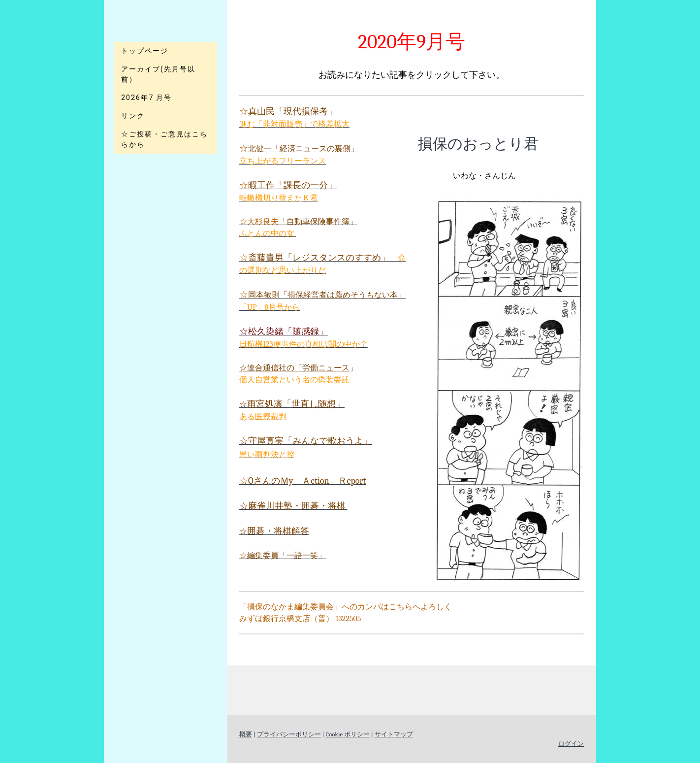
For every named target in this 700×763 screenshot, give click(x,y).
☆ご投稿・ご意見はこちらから (164, 139)
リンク (133, 116)
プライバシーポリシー (289, 734)
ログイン (571, 744)
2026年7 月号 (146, 98)
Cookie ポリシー (348, 734)
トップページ (145, 51)
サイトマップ (394, 734)
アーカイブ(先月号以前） (158, 74)
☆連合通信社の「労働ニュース (294, 368)
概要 (246, 734)
